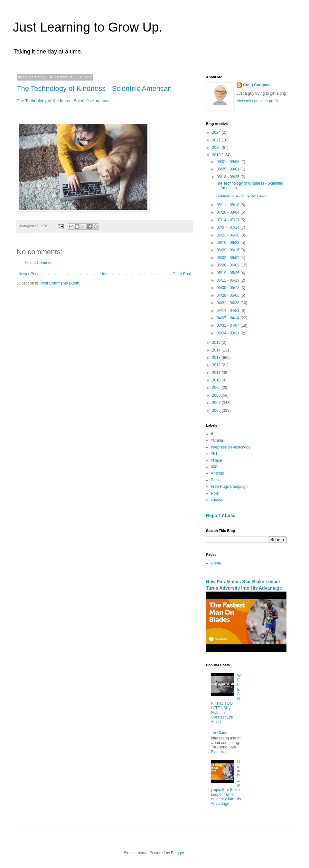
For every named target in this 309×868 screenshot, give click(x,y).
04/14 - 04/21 (229, 311)
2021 (217, 140)
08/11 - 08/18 (229, 205)
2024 (217, 132)
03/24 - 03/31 (229, 333)
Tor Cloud (219, 733)
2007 (217, 403)
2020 (217, 148)
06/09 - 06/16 (229, 250)
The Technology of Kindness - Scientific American (94, 88)
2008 (217, 395)
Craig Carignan (257, 85)
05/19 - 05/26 (229, 273)
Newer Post (28, 274)
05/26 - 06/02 (229, 265)
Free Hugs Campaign (229, 487)
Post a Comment (39, 263)
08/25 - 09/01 (229, 169)
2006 (217, 410)
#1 (213, 434)
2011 (217, 373)
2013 (217, 358)
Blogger (178, 853)
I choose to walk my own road (241, 196)
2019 (217, 155)
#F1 (214, 454)
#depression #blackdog (231, 447)
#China (217, 440)
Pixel (215, 493)
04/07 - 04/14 (229, 318)
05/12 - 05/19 (229, 280)
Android (217, 473)
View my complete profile (258, 101)
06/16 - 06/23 (229, 243)
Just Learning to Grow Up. (88, 27)
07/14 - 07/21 (229, 220)
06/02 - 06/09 (229, 258)
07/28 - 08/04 (229, 212)
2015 (217, 342)
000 (214, 467)
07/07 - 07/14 (229, 227)
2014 (217, 350)
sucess (217, 500)
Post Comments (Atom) (60, 283)
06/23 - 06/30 (229, 235)
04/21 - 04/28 (229, 303)
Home (106, 274)
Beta (215, 480)
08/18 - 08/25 (229, 177)
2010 (217, 380)
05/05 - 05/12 (229, 288)
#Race (216, 460)
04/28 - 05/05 (229, 295)
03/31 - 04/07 (229, 325)
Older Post (182, 274)
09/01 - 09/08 (229, 162)
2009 (217, 388)
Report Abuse (221, 516)
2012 (217, 365)
